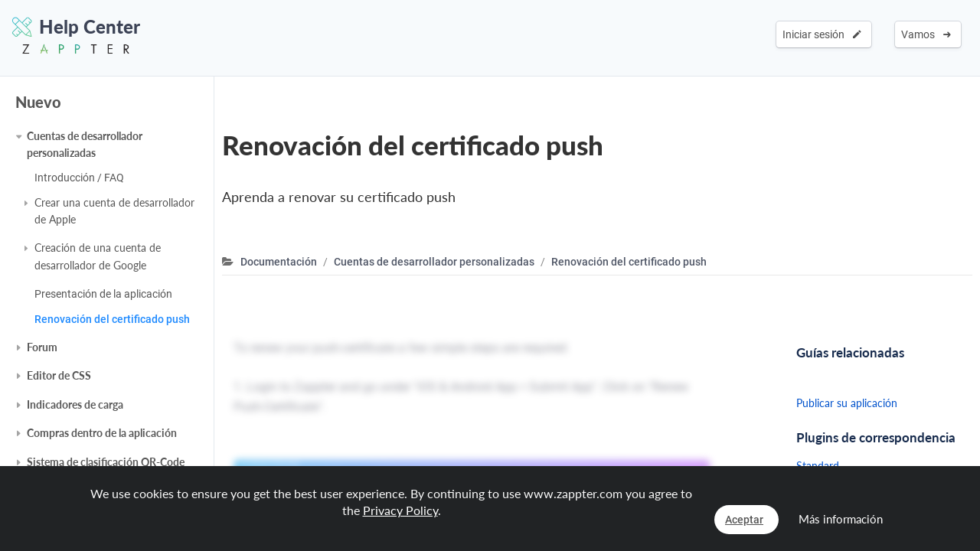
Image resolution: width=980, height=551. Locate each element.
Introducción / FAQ (79, 178)
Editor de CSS (59, 375)
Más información (841, 519)
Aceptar (744, 520)
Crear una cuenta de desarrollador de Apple (114, 211)
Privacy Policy (400, 510)
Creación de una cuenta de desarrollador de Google (98, 256)
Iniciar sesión (822, 34)
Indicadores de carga (75, 404)
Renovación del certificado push (112, 319)
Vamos (926, 34)
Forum (42, 347)
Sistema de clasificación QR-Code (106, 462)
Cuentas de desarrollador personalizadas (85, 144)
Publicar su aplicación (847, 403)
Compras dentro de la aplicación (102, 433)
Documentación (279, 262)
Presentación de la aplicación (103, 294)
